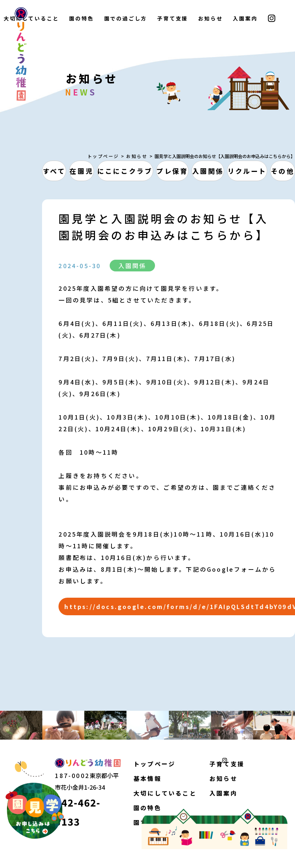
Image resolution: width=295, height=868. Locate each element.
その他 (283, 171)
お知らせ (210, 18)
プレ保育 (172, 171)
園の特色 (81, 18)
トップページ (103, 156)
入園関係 (208, 171)
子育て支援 (173, 18)
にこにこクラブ (125, 171)
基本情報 (147, 778)
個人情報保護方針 (37, 859)
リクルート (247, 171)
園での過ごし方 (126, 18)
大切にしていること (165, 793)
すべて (54, 171)
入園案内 (245, 18)
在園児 (81, 171)
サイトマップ (91, 859)
